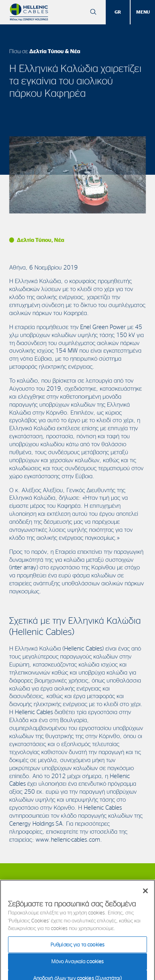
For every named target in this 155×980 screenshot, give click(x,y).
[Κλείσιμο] (145, 894)
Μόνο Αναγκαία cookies (78, 964)
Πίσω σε (45, 51)
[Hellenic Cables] (29, 12)
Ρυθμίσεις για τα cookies (77, 947)
